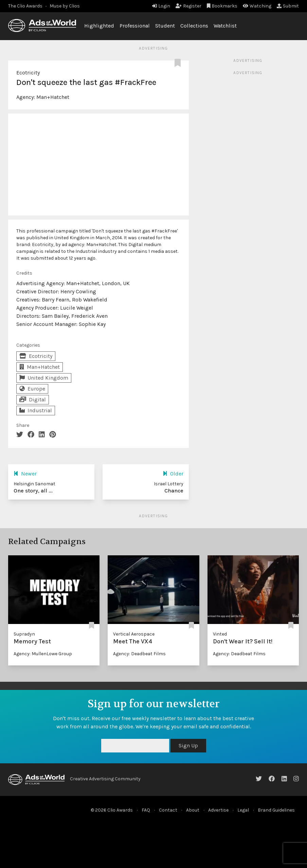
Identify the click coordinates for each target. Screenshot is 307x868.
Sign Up (188, 745)
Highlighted (99, 26)
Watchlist (225, 26)
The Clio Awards (25, 6)
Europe (32, 389)
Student (165, 26)
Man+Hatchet (53, 97)
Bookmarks (222, 6)
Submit (288, 6)
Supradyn (24, 634)
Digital (33, 400)
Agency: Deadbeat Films (139, 654)
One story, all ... (33, 491)
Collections (194, 26)
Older (173, 474)
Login (161, 6)
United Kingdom (44, 378)
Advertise (218, 810)
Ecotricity (28, 73)
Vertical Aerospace (134, 634)
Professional (135, 26)
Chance (174, 491)
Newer (25, 474)
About (193, 810)
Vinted (220, 634)
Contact (168, 810)
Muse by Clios (65, 6)
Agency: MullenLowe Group (43, 654)
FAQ (146, 810)
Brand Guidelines (276, 810)
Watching (257, 6)
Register (188, 6)
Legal (243, 810)
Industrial (36, 410)
